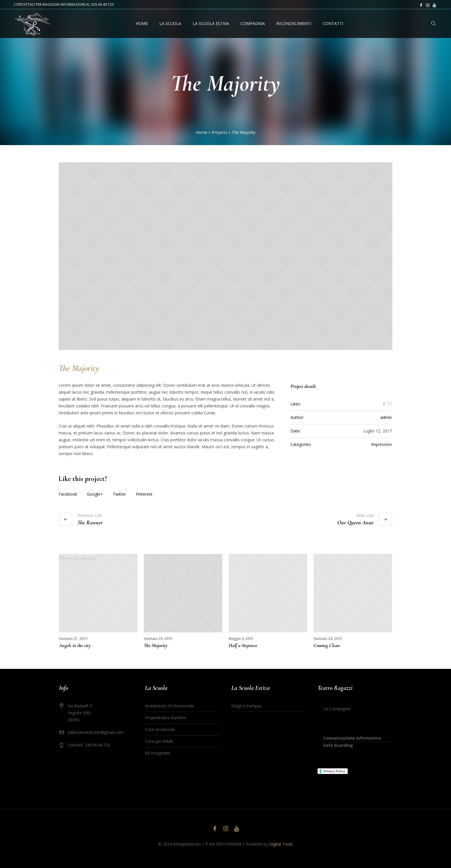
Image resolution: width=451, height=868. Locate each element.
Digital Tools (281, 844)
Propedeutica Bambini (166, 717)
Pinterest (144, 494)
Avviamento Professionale (169, 706)
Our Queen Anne (356, 523)
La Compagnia (337, 708)
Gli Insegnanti (157, 753)
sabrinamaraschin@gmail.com (95, 732)
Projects (219, 132)
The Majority (156, 645)
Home (202, 132)
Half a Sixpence (243, 645)
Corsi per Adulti (159, 741)
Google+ (95, 494)
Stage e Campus (246, 706)
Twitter (119, 494)
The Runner (90, 523)
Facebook (68, 494)
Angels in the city (75, 645)
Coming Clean (327, 645)
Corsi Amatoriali (160, 729)
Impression (381, 444)
